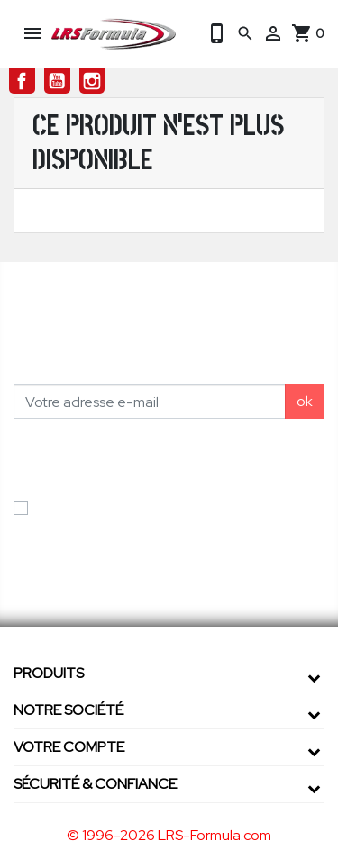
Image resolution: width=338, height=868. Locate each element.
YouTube (57, 81)
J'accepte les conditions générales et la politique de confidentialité (163, 518)
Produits (49, 673)
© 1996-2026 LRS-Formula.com (169, 835)
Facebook (22, 81)
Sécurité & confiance (95, 784)
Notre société (69, 710)
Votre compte (69, 747)
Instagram (92, 81)
